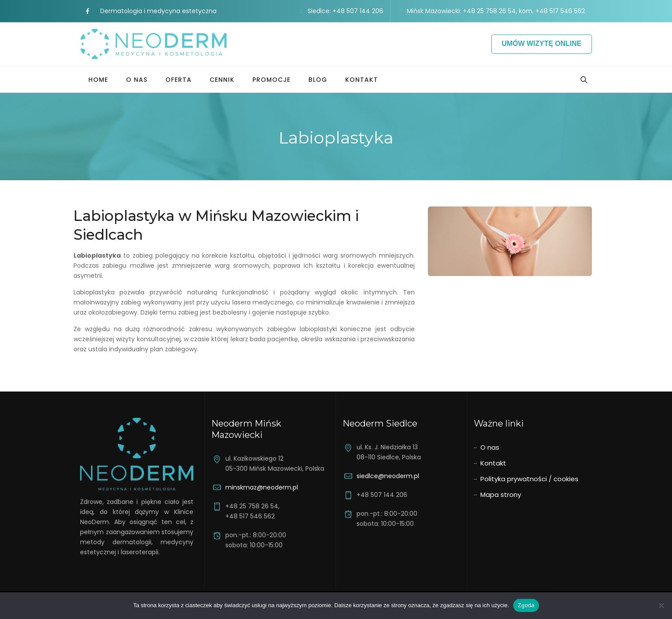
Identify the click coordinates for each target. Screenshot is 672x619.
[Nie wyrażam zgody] (661, 605)
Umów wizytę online (542, 44)
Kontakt (362, 80)
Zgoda (526, 605)
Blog (318, 80)
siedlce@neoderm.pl (388, 476)
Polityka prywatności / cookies (529, 479)
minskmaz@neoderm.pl (262, 487)
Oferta (178, 80)
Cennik (222, 80)
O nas (137, 80)
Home (98, 80)
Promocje (271, 80)
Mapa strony (501, 495)
